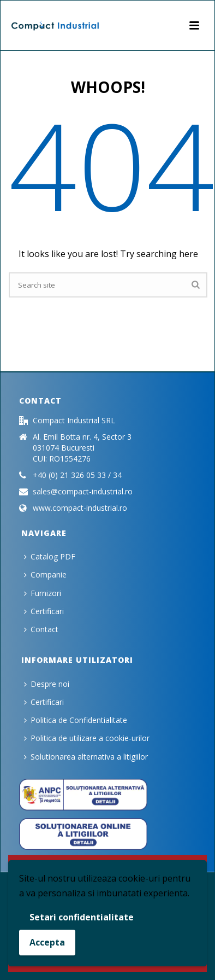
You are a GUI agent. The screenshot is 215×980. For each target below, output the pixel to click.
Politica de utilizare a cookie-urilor (87, 738)
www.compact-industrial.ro (80, 508)
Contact (41, 629)
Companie (45, 574)
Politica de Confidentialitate (76, 720)
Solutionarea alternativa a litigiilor (86, 757)
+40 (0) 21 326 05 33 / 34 (77, 475)
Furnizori (43, 593)
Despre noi (47, 684)
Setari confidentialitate (82, 917)
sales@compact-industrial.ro (83, 492)
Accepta (47, 942)
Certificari (44, 611)
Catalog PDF (50, 556)
